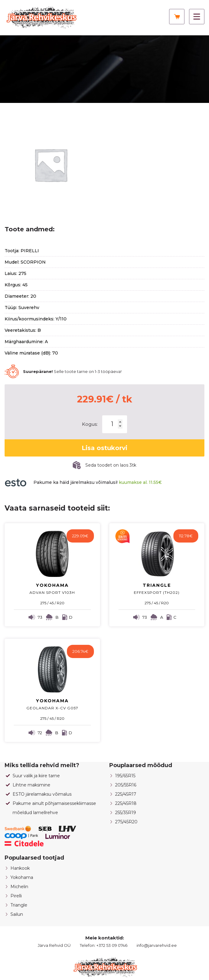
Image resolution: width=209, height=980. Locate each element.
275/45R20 (126, 822)
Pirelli (16, 896)
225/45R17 (126, 794)
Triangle (19, 905)
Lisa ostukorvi (104, 448)
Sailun (17, 914)
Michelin (19, 887)
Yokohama (22, 877)
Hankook (20, 868)
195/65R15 (125, 776)
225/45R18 (126, 803)
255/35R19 (126, 813)
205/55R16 (126, 785)
